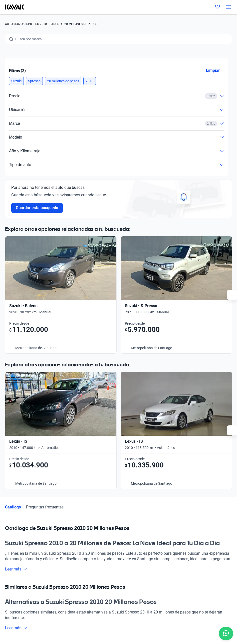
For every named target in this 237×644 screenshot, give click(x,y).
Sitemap (188, 620)
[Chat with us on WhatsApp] (226, 633)
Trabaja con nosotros (160, 533)
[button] (16, 81)
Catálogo (13, 345)
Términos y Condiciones (158, 620)
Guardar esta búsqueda (37, 208)
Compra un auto (68, 533)
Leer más (16, 407)
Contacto (151, 544)
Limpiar (213, 70)
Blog (59, 567)
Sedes (60, 544)
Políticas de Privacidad (117, 620)
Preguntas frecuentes (45, 345)
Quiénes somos (67, 579)
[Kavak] (12, 7)
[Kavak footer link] (19, 556)
